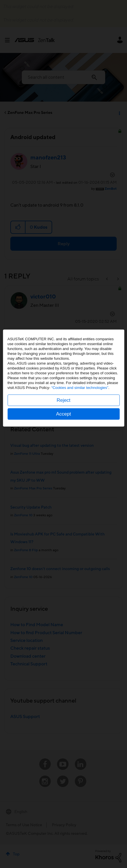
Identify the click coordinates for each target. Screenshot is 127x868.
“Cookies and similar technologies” (80, 443)
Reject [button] (63, 456)
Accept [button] (64, 470)
